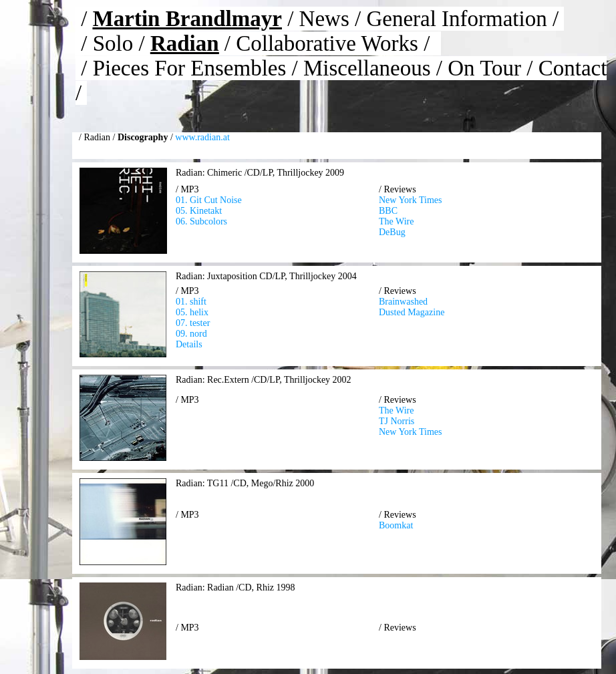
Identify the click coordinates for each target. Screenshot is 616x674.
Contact (573, 68)
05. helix (192, 312)
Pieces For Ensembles (190, 68)
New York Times (411, 200)
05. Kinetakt (199, 211)
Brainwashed (403, 302)
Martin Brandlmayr (187, 19)
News (324, 19)
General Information (456, 19)
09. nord (191, 334)
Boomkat (396, 525)
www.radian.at (202, 137)
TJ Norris (397, 421)
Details (189, 344)
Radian (185, 43)
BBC (388, 211)
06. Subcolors (201, 221)
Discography (143, 137)
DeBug (392, 232)
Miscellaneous (367, 68)
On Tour (484, 68)
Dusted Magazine (412, 312)
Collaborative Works (327, 43)
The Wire (396, 221)
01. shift (191, 302)
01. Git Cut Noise (209, 200)
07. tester (193, 323)
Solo (113, 43)
